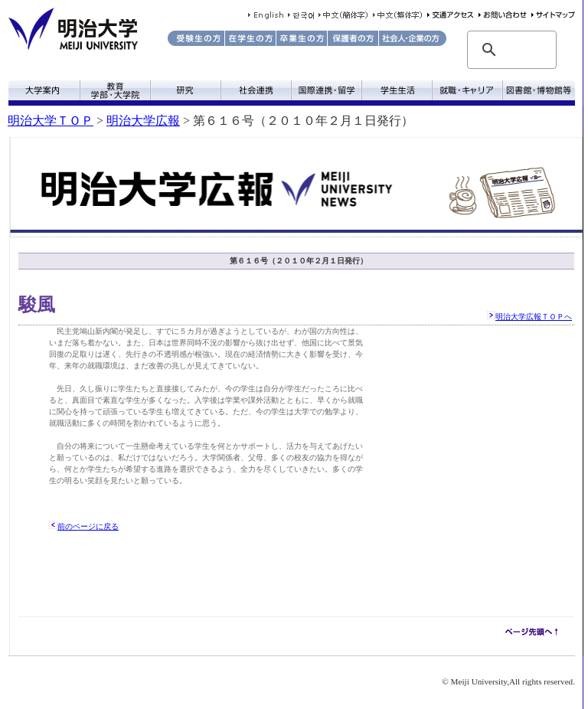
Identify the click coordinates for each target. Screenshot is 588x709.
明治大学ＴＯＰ (51, 121)
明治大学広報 (143, 121)
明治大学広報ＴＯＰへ (534, 317)
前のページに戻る (88, 526)
